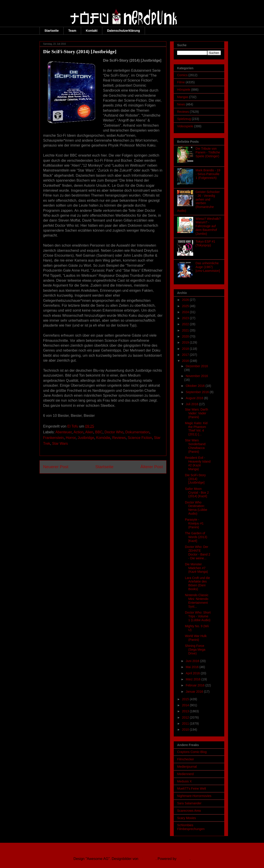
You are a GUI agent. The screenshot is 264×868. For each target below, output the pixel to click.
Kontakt (92, 31)
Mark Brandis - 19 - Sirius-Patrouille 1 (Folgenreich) (208, 174)
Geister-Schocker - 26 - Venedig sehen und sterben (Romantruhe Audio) (198, 201)
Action (78, 432)
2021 (186, 330)
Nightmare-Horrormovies (194, 796)
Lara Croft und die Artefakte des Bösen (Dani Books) (197, 583)
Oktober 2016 (196, 386)
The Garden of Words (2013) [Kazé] (196, 537)
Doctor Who (114, 432)
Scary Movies (186, 818)
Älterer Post (152, 467)
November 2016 (197, 376)
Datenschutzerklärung (123, 31)
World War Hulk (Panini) (196, 638)
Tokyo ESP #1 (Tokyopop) (205, 243)
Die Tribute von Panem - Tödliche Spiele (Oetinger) (208, 152)
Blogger (183, 859)
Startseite (52, 31)
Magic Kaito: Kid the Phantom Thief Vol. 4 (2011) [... (196, 429)
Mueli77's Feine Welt (192, 788)
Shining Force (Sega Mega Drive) (195, 650)
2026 (186, 300)
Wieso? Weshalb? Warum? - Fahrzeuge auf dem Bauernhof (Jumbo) (208, 226)
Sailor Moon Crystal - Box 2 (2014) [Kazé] (197, 493)
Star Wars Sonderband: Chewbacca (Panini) (196, 446)
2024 (186, 312)
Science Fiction (140, 438)
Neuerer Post (56, 467)
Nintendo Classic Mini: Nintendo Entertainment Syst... (197, 601)
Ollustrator (148, 859)
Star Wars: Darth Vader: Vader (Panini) (197, 413)
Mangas (183, 97)
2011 (186, 723)
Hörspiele (184, 90)
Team (72, 31)
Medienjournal (187, 767)
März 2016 (193, 679)
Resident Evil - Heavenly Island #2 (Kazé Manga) (198, 463)
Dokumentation (137, 432)
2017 (186, 355)
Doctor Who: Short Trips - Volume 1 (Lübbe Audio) (198, 616)
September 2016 (198, 392)
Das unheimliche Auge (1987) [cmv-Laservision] (208, 267)
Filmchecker (185, 759)
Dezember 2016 (197, 366)
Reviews (119, 438)
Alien (89, 432)
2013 (186, 711)
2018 (186, 349)
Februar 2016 (195, 685)
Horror (71, 438)
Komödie (103, 438)
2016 (186, 361)
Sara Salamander (189, 803)
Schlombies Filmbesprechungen (191, 827)
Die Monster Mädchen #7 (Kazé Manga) (196, 568)
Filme (181, 82)
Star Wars (60, 443)
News (181, 104)
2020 (186, 336)
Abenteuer (64, 432)
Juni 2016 (193, 661)
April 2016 (193, 673)
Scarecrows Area (189, 811)
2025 (186, 306)
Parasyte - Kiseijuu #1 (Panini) (194, 523)
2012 (186, 717)
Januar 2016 (195, 692)
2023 (186, 318)
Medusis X (184, 781)
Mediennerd (185, 774)
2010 (186, 730)
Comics (182, 75)
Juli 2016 (192, 404)
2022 (186, 324)
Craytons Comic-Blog (192, 752)
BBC (99, 432)
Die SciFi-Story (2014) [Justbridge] (195, 479)
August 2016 (195, 398)
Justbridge (86, 438)
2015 (186, 699)
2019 (186, 342)
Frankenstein (53, 438)
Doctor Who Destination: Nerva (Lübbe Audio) (196, 508)
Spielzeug (184, 119)
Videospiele (185, 126)
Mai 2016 (192, 667)
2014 (186, 705)
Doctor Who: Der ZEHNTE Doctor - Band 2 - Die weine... (198, 552)
